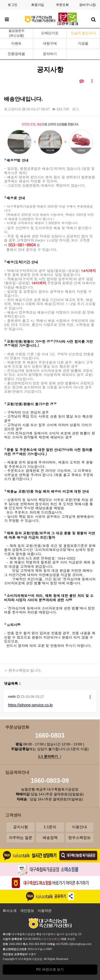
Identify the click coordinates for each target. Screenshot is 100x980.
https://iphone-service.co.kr (30, 705)
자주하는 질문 (21, 838)
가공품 (83, 43)
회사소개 (10, 911)
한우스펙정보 (79, 838)
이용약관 (45, 911)
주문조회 (62, 5)
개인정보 (27, 911)
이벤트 (16, 43)
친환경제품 (16, 54)
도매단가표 (50, 33)
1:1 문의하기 (50, 756)
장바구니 (87, 5)
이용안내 (79, 827)
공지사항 (21, 827)
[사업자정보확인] (50, 939)
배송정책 (50, 838)
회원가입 (38, 5)
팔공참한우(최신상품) (17, 33)
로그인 (13, 5)
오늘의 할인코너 (83, 33)
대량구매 (50, 43)
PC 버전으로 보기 (50, 969)
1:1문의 (50, 827)
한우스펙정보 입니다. (21, 668)
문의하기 (50, 54)
